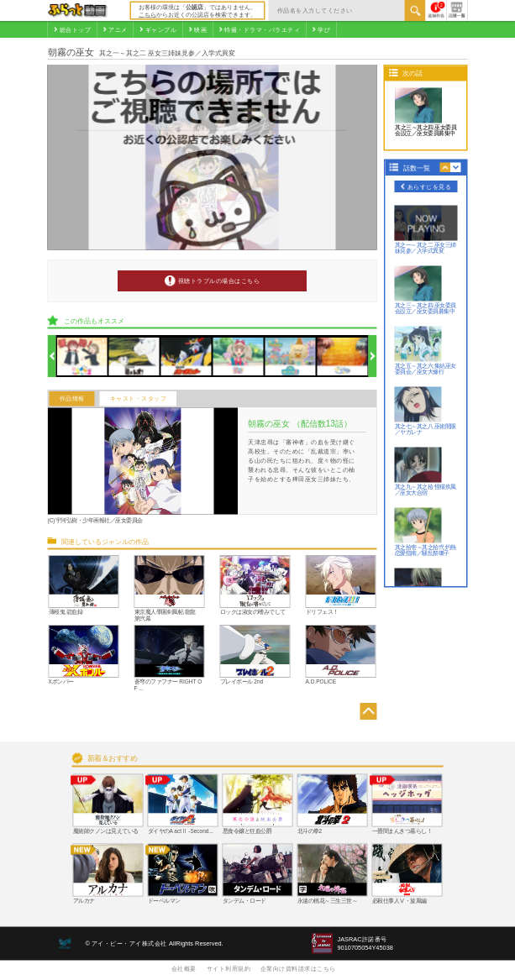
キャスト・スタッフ (139, 399)
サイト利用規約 (229, 968)
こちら (147, 14)
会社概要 (184, 968)
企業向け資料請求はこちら (298, 968)
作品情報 (72, 399)
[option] (83, 356)
